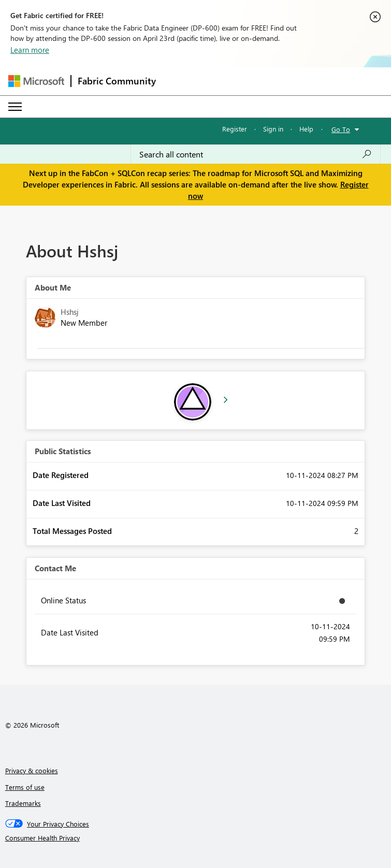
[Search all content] (256, 154)
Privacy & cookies (32, 770)
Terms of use (25, 787)
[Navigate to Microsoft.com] (36, 81)
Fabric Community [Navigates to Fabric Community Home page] (117, 81)
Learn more (30, 50)
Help (306, 129)
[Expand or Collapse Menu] (15, 107)
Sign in (273, 129)
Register (235, 129)
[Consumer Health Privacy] (196, 838)
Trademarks (23, 803)
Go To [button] (341, 129)
